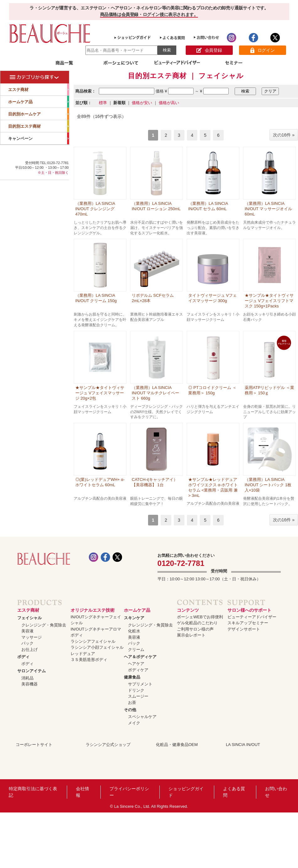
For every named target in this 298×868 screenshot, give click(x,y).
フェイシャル (29, 618)
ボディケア (138, 670)
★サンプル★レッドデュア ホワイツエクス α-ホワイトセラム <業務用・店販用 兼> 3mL (213, 487)
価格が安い (142, 103)
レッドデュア (83, 654)
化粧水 (134, 631)
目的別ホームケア (39, 114)
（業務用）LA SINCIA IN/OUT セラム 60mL (208, 206)
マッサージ (32, 637)
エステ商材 (39, 89)
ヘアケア (136, 664)
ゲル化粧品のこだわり (197, 623)
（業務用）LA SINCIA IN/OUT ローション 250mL (156, 206)
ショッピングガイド (186, 792)
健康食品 (132, 677)
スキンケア (134, 618)
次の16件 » (284, 135)
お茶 (132, 703)
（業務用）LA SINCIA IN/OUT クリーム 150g (96, 298)
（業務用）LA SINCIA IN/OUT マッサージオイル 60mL (268, 209)
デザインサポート (244, 629)
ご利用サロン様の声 (195, 629)
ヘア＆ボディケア (140, 657)
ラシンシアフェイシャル (93, 641)
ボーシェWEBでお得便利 (200, 617)
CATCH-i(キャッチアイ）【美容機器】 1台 (155, 482)
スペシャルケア (142, 717)
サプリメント (140, 684)
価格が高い (169, 103)
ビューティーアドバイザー (252, 617)
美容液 (27, 631)
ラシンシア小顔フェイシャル (97, 647)
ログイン (262, 50)
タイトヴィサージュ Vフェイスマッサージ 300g (213, 298)
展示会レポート (191, 635)
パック (27, 643)
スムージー (138, 696)
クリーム (136, 650)
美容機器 (29, 684)
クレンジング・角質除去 (44, 625)
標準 (103, 103)
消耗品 (27, 678)
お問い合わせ (276, 792)
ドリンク (136, 690)
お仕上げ (29, 650)
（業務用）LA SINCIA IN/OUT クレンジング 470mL (95, 209)
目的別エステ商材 (39, 126)
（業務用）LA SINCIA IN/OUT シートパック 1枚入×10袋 (268, 485)
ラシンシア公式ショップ (108, 745)
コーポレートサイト (34, 745)
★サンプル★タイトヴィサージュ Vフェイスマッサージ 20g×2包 (100, 393)
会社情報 (82, 792)
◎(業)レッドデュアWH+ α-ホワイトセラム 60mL (100, 482)
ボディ (23, 657)
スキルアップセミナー (248, 623)
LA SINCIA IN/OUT (243, 745)
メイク (134, 723)
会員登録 (209, 50)
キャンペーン (39, 138)
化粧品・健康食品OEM (177, 745)
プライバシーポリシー (129, 792)
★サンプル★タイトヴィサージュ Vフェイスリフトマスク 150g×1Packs (269, 301)
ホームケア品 (39, 102)
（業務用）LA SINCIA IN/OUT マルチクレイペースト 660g (155, 393)
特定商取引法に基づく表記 (33, 792)
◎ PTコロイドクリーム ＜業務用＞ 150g (212, 390)
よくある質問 (234, 792)
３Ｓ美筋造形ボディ (89, 660)
